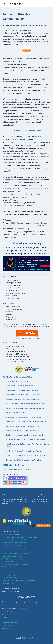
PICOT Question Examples (10, 578)
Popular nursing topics (9, 561)
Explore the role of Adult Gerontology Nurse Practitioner (24, 460)
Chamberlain (6, 620)
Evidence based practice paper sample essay (21, 386)
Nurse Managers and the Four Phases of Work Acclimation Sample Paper (27, 445)
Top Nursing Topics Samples (17, 377)
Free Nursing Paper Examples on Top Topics (15, 553)
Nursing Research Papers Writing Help (14, 556)
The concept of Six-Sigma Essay (16, 413)
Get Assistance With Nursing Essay (26, 131)
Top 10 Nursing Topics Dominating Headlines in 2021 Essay (25, 404)
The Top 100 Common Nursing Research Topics (17, 564)
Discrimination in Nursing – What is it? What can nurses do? (25, 435)
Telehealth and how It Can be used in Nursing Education (24, 417)
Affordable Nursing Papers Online (12, 534)
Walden (4, 628)
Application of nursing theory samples (18, 381)
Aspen (4, 615)
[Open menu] (49, 4)
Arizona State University (9, 612)
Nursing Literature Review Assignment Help (15, 543)
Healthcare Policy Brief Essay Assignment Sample (22, 390)
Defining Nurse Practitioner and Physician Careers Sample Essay (27, 456)
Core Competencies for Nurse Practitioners (17, 469)
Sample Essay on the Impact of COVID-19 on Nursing (23, 395)
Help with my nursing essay (10, 575)
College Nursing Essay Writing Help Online (15, 540)
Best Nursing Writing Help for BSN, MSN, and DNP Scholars (20, 537)
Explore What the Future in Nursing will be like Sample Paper (26, 408)
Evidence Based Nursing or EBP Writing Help (16, 548)
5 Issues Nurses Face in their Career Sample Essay (23, 431)
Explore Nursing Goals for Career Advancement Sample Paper (26, 440)
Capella (4, 617)
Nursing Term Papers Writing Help (12, 545)
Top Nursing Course (8, 567)
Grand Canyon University (10, 623)
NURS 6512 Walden (8, 583)
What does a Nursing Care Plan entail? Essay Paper (23, 426)
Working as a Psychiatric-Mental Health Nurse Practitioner (25, 451)
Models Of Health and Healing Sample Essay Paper (23, 399)
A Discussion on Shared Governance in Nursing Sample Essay (26, 422)
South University (7, 625)
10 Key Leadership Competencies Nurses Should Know (19, 580)
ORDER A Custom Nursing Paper (14, 465)
